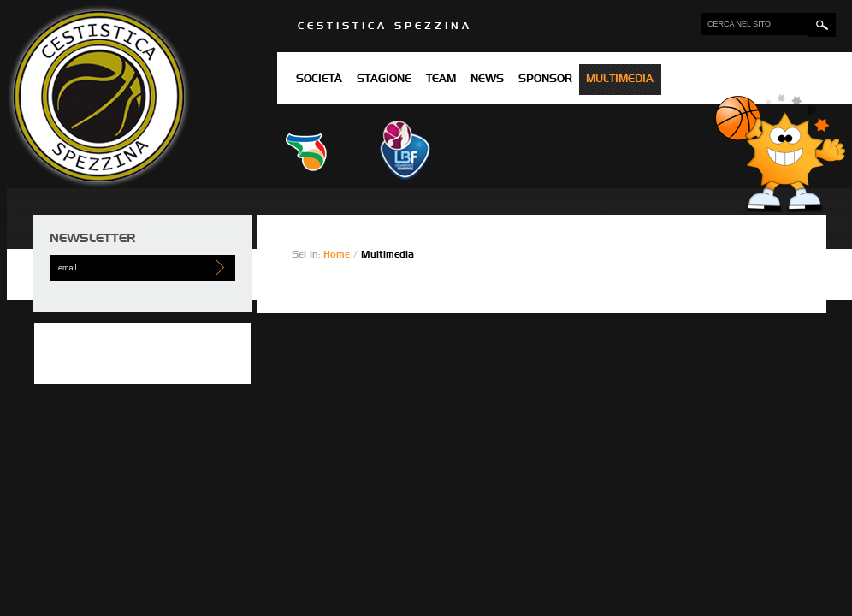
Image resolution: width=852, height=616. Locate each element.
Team (441, 80)
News (487, 80)
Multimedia (620, 80)
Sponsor (545, 80)
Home (338, 255)
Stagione (384, 80)
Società (319, 80)
